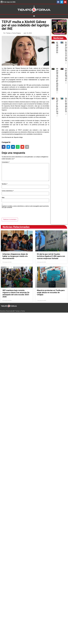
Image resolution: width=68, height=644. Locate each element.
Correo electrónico (8, 191)
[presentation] (15, 214)
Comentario (6, 162)
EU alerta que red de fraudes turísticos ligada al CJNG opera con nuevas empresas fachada (51, 256)
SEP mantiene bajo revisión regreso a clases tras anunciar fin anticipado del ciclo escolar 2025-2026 (16, 294)
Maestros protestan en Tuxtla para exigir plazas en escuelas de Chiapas (51, 292)
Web (3, 198)
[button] (34, 16)
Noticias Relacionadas (16, 227)
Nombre (5, 184)
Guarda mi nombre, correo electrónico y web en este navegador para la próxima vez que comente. (25, 207)
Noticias (58, 38)
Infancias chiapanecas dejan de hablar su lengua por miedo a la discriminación (15, 256)
